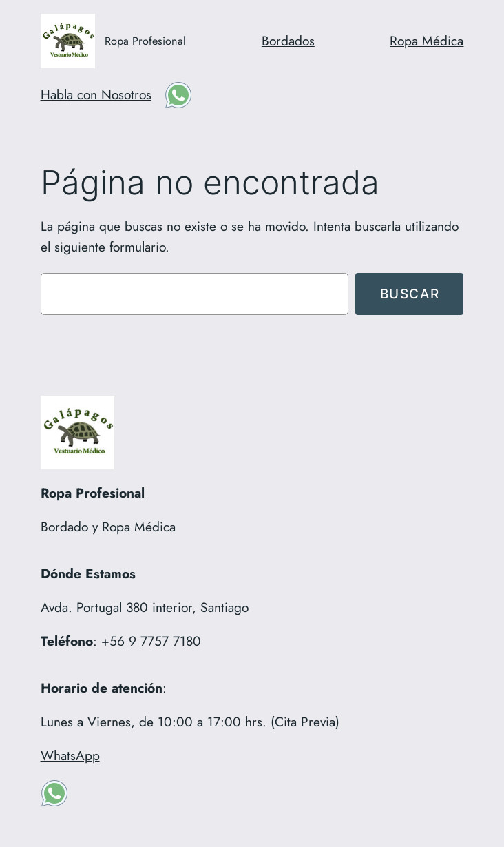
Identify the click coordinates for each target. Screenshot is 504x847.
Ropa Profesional (145, 41)
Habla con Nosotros (96, 94)
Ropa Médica (427, 41)
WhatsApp (70, 755)
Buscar (410, 294)
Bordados (288, 41)
